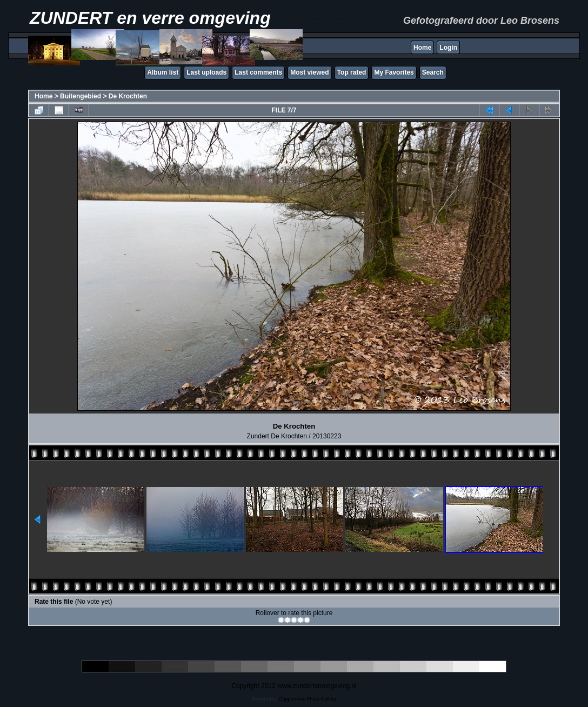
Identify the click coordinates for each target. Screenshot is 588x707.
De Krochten (128, 96)
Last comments (258, 72)
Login (448, 48)
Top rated (352, 72)
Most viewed (309, 72)
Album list (163, 72)
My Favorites (394, 72)
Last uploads (206, 72)
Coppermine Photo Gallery (308, 699)
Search (433, 72)
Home (422, 48)
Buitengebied (81, 96)
